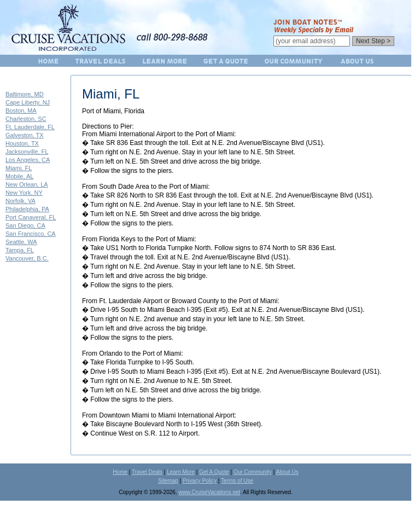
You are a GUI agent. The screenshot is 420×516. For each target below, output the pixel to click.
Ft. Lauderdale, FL (30, 127)
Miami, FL (19, 168)
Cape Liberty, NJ (28, 102)
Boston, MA (21, 111)
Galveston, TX (25, 135)
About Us (287, 472)
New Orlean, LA (27, 184)
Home (120, 472)
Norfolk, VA (21, 201)
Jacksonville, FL (27, 152)
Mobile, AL (19, 176)
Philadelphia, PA (27, 209)
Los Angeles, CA (28, 160)
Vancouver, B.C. (27, 258)
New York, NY (24, 193)
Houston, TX (22, 143)
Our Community (253, 472)
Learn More (181, 472)
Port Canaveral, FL (31, 217)
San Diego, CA (25, 225)
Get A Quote (214, 472)
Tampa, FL (20, 250)
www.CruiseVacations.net (209, 492)
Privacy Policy (200, 481)
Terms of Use (237, 481)
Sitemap (168, 481)
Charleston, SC (26, 119)
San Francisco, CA (31, 234)
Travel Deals (147, 472)
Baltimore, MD (25, 94)
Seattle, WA (21, 242)
